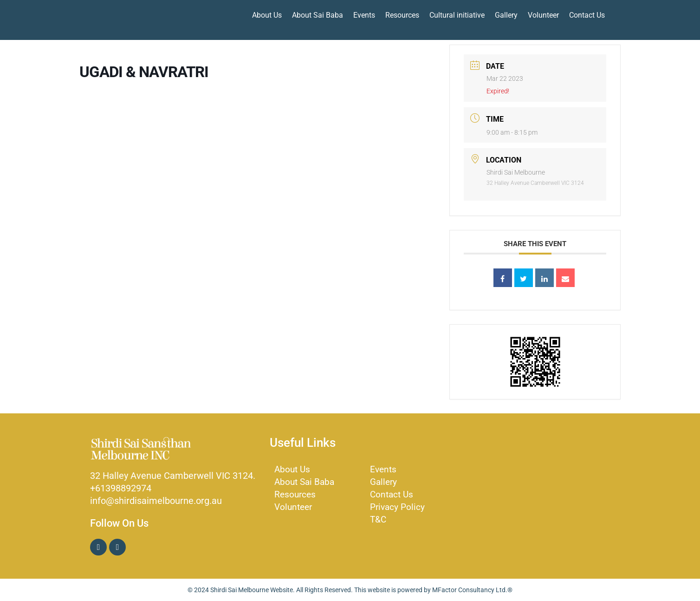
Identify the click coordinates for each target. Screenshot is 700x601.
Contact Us (587, 15)
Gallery (506, 15)
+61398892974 (121, 488)
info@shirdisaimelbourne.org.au (156, 501)
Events (364, 15)
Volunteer (543, 15)
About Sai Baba (318, 15)
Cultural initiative (457, 15)
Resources (402, 15)
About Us (267, 15)
